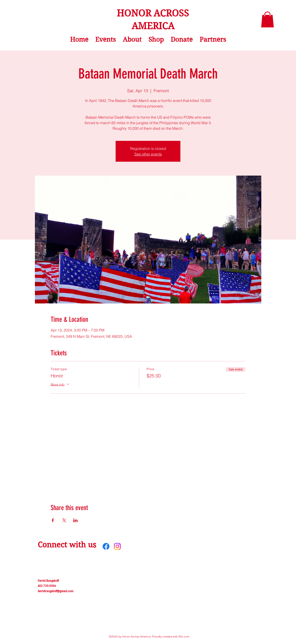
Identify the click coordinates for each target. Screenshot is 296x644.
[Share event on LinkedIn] (76, 520)
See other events (148, 154)
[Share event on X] (64, 520)
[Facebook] (106, 546)
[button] (267, 19)
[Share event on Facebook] (53, 520)
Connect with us (67, 545)
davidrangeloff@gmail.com (55, 591)
